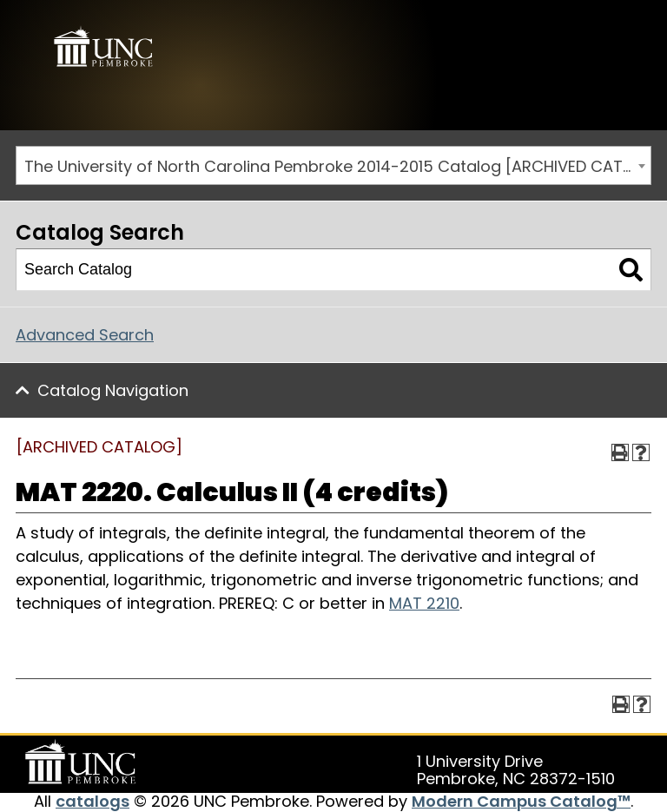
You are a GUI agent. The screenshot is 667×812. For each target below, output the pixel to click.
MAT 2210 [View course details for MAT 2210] (424, 603)
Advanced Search (85, 335)
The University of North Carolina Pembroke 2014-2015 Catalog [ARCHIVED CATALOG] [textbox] (337, 166)
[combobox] (333, 165)
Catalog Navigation (113, 390)
